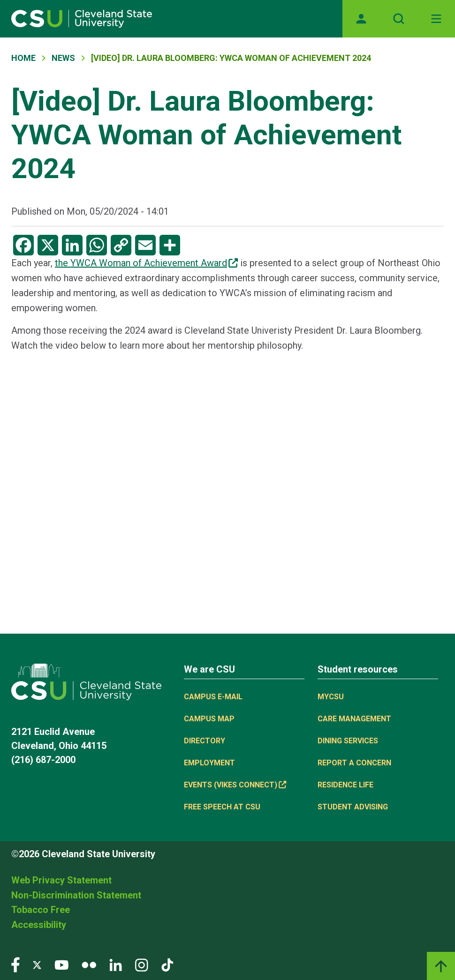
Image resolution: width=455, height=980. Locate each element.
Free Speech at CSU (222, 807)
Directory (205, 741)
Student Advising (353, 807)
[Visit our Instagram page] (142, 964)
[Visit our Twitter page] (37, 964)
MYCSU (331, 697)
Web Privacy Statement (61, 880)
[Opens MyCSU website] (361, 19)
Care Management (354, 719)
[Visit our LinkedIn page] (116, 964)
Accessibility (39, 925)
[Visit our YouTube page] (61, 964)
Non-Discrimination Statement (76, 895)
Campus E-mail (213, 697)
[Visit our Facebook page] (15, 964)
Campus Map (209, 719)
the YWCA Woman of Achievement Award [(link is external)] (146, 263)
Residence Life (345, 785)
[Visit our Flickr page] (89, 964)
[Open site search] (399, 19)
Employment (209, 763)
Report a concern (354, 763)
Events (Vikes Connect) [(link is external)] (235, 785)
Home (23, 58)
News (63, 58)
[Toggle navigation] (436, 19)
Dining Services (348, 741)
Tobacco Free (41, 910)
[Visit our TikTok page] (167, 964)
